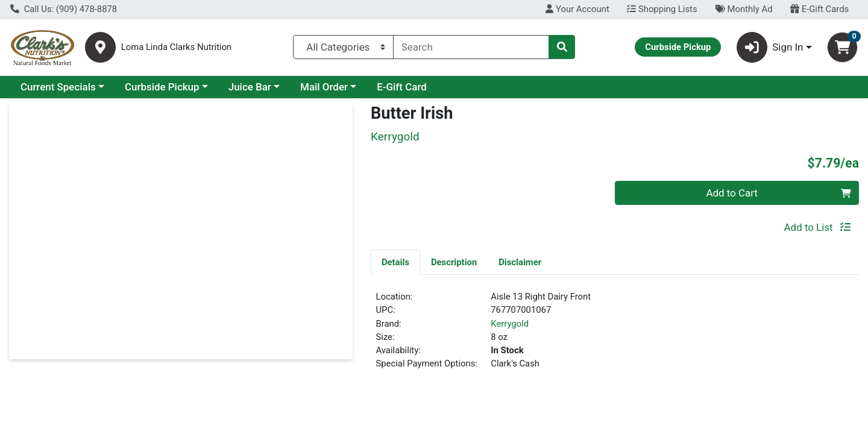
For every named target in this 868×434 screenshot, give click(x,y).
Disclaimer (520, 262)
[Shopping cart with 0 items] (842, 47)
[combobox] (471, 47)
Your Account (577, 9)
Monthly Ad (744, 9)
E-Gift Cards (819, 9)
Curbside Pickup (162, 87)
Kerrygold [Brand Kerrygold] (510, 324)
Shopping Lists (662, 9)
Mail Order (324, 87)
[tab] (395, 262)
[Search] (471, 47)
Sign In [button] (770, 47)
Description (454, 262)
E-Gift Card (402, 87)
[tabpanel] (615, 335)
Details (395, 262)
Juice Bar (250, 87)
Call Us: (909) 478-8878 (64, 9)
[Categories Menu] (343, 47)
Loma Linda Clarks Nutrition (177, 47)
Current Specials (58, 87)
